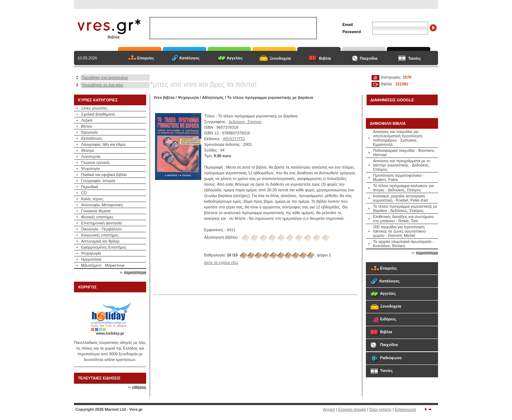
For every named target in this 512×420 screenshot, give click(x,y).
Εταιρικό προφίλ (352, 409)
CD (84, 193)
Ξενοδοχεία (280, 58)
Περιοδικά (90, 187)
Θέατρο (88, 150)
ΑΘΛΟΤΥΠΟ (234, 139)
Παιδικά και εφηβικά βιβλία (104, 175)
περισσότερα (135, 273)
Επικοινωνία (405, 409)
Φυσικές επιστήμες (97, 217)
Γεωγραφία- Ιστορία (98, 181)
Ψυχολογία (90, 169)
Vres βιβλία (164, 97)
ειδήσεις (139, 387)
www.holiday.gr (110, 333)
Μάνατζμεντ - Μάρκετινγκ (103, 265)
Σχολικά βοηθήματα (98, 114)
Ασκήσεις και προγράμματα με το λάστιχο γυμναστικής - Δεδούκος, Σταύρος (402, 165)
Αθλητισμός (213, 97)
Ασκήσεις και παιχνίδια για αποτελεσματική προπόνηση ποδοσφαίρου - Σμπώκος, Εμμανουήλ (398, 138)
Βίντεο (87, 126)
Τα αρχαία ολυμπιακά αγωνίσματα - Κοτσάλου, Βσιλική (403, 244)
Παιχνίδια (369, 58)
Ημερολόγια (91, 259)
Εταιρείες (146, 58)
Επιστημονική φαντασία (102, 223)
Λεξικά (87, 120)
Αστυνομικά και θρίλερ (100, 241)
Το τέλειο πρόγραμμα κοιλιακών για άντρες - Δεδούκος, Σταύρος (403, 188)
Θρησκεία (89, 132)
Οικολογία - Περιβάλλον (102, 229)
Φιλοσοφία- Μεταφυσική (102, 205)
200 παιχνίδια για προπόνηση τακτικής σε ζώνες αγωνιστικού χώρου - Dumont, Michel (399, 231)
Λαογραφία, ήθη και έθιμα (103, 144)
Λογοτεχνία (91, 156)
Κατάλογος (189, 58)
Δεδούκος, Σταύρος (245, 122)
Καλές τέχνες (92, 199)
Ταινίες (415, 58)
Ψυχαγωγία (91, 253)
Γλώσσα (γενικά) (95, 163)
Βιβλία (325, 58)
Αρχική (329, 409)
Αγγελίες (234, 58)
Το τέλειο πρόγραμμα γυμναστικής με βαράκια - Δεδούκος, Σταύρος (405, 208)
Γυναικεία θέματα (96, 211)
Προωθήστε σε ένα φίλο (102, 85)
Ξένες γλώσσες (94, 108)
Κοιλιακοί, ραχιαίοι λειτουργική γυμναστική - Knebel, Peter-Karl (401, 198)
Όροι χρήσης (381, 409)
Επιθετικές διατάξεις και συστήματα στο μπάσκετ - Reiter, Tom (403, 219)
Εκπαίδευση (92, 138)
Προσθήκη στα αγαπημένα (105, 78)
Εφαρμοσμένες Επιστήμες (104, 247)
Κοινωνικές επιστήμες (100, 235)
